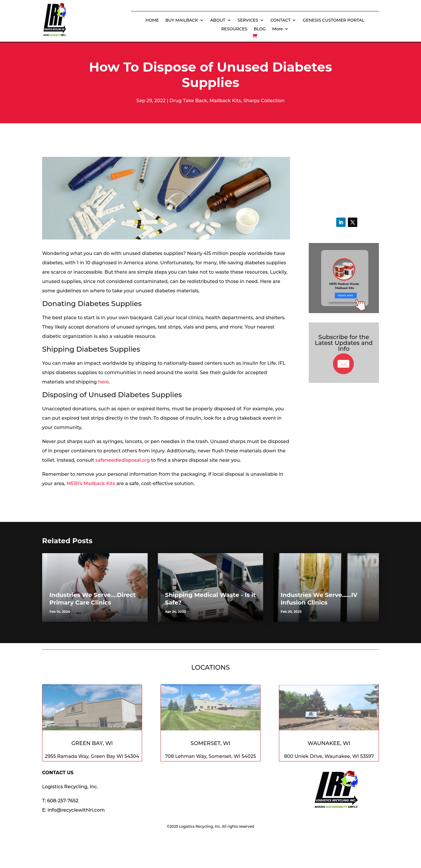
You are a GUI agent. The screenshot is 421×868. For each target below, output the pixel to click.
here (103, 382)
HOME (152, 20)
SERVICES (248, 20)
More (277, 29)
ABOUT (218, 20)
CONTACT (280, 20)
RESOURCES (234, 29)
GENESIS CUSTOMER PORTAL (333, 20)
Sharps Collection (264, 101)
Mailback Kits (225, 101)
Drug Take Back (188, 101)
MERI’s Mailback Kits (91, 484)
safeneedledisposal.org (122, 460)
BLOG (260, 29)
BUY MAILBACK (182, 20)
